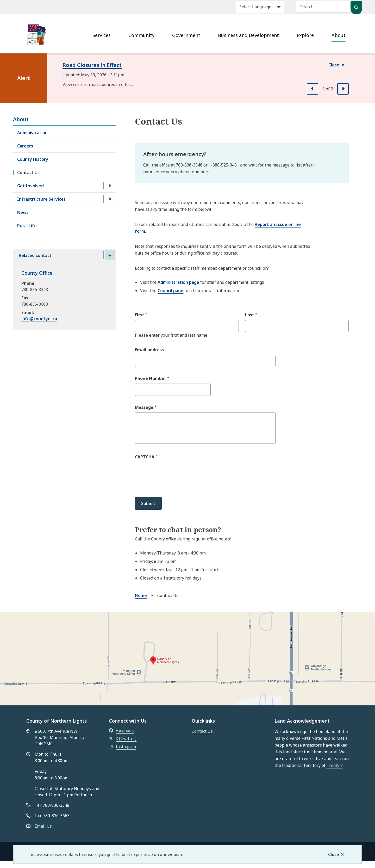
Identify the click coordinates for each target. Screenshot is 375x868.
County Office (37, 273)
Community (141, 35)
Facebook (121, 730)
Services (102, 35)
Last (250, 315)
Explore (305, 35)
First (140, 315)
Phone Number (151, 378)
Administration (32, 133)
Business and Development (248, 35)
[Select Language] (260, 7)
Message (144, 407)
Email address (149, 350)
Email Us (43, 826)
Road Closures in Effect (92, 65)
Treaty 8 (335, 765)
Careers (25, 146)
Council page (170, 291)
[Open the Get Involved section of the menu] (110, 186)
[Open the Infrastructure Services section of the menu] (110, 199)
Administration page (178, 282)
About (339, 35)
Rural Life (27, 226)
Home (141, 595)
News (23, 212)
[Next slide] (343, 89)
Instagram (122, 747)
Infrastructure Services (41, 199)
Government (186, 35)
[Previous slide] (312, 89)
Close (334, 854)
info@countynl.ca (39, 319)
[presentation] (174, 478)
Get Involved (30, 186)
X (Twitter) (123, 738)
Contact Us (28, 173)
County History (33, 159)
